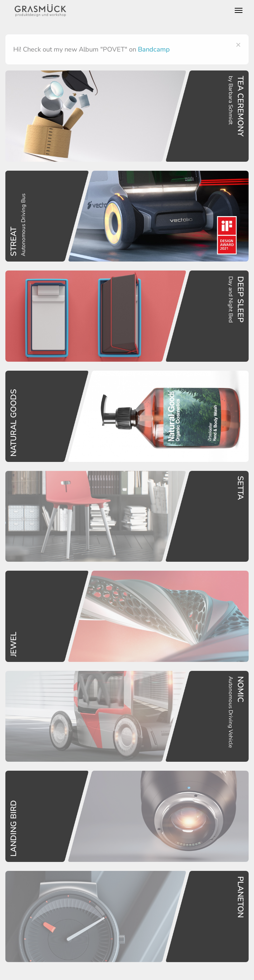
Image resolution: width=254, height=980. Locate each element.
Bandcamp (154, 49)
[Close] (238, 44)
